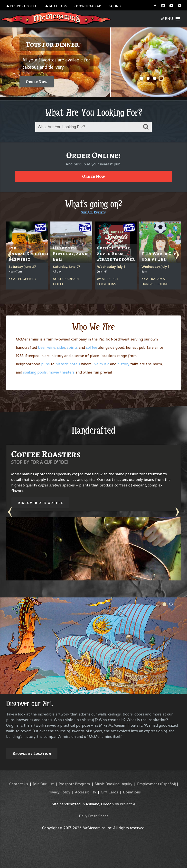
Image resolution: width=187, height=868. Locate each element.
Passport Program (74, 784)
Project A (128, 804)
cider (61, 347)
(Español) (168, 784)
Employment (148, 784)
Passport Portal (23, 6)
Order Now (37, 82)
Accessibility (85, 792)
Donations (132, 792)
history (123, 364)
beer (42, 347)
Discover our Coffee (40, 503)
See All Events (93, 212)
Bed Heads (56, 6)
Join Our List (43, 784)
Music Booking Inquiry (113, 784)
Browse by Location (32, 753)
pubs (45, 364)
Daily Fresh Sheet (93, 816)
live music (101, 364)
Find (115, 6)
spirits (72, 347)
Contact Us (19, 784)
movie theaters (61, 372)
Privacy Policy (59, 792)
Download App (88, 6)
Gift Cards (109, 792)
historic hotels (68, 364)
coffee (92, 347)
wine (51, 347)
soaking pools (35, 372)
